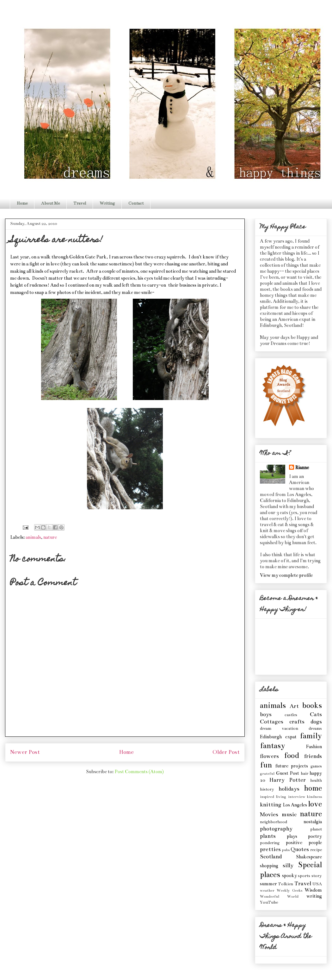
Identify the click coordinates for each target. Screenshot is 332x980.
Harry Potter (287, 780)
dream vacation (279, 729)
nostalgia (313, 822)
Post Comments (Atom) (139, 772)
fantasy (273, 746)
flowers (269, 756)
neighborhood (274, 822)
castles (291, 715)
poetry (315, 836)
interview (297, 797)
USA (317, 884)
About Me (50, 203)
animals (33, 537)
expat (291, 737)
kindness (314, 797)
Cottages (272, 722)
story (317, 876)
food (291, 756)
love (315, 804)
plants (268, 836)
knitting (271, 805)
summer (268, 884)
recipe (316, 850)
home (313, 788)
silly (288, 865)
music (289, 815)
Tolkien (286, 884)
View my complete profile (286, 575)
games (316, 766)
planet (316, 829)
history (267, 789)
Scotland (271, 857)
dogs (316, 722)
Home (22, 203)
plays (292, 836)
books (312, 706)
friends (313, 756)
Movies (269, 815)
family (311, 736)
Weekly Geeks (289, 890)
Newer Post (25, 752)
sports (304, 876)
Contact (136, 203)
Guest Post (288, 773)
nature (50, 537)
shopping (269, 866)
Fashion (314, 747)
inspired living (273, 797)
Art (294, 706)
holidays (289, 789)
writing (314, 896)
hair (304, 773)
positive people (304, 843)
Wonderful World (279, 896)
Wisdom (313, 890)
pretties (270, 849)
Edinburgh (271, 737)
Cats (316, 714)
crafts (297, 722)
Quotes (300, 849)
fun (266, 765)
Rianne (302, 468)
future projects (292, 766)
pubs (286, 850)
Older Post (226, 752)
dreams (315, 729)
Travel (80, 203)
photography (276, 829)
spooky (289, 875)
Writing (107, 203)
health (316, 780)
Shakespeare (309, 857)
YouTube (269, 902)
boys (266, 714)
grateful (267, 773)
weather (267, 890)
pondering (270, 843)
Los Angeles (295, 805)
